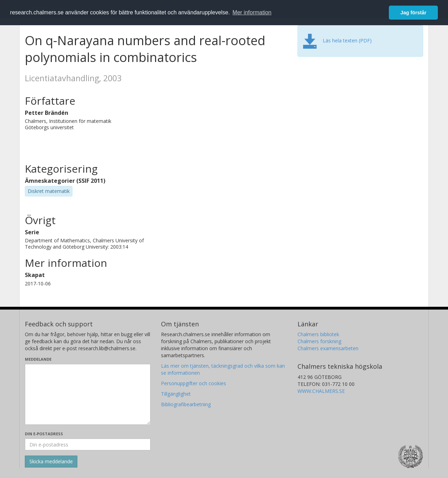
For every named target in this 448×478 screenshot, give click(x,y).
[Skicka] (51, 462)
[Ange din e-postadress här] (88, 444)
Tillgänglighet (176, 394)
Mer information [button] (252, 12)
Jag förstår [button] (413, 13)
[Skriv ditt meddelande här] (88, 394)
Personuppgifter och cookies (194, 383)
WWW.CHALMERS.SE (321, 391)
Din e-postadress (44, 434)
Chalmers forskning (319, 341)
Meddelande (38, 359)
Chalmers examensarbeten (328, 348)
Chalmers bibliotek (318, 334)
